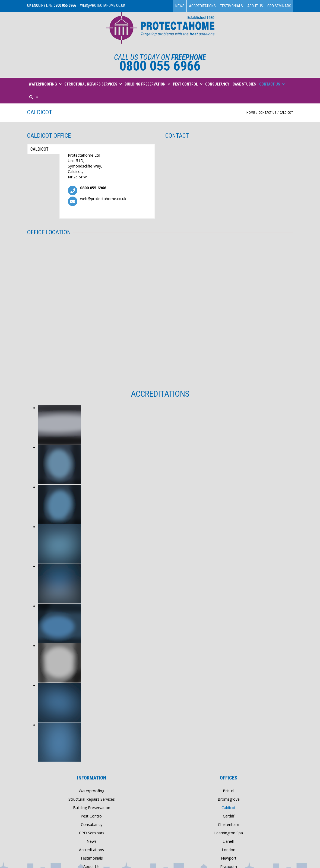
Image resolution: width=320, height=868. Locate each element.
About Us (255, 6)
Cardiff (229, 816)
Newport (229, 858)
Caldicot (40, 149)
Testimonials (232, 6)
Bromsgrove (229, 799)
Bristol (229, 791)
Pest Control (92, 816)
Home (251, 113)
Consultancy (92, 824)
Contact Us (267, 113)
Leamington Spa (229, 833)
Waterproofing (91, 791)
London (229, 850)
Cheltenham (229, 824)
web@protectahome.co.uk (103, 5)
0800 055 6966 (65, 5)
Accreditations (202, 6)
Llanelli (229, 841)
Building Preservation (92, 808)
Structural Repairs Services (92, 799)
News (180, 6)
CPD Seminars (279, 6)
